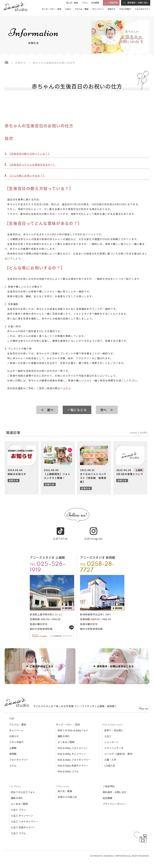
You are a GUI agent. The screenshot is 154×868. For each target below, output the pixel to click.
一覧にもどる (77, 410)
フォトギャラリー (142, 9)
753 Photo (15, 783)
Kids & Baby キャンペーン (72, 750)
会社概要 (95, 3)
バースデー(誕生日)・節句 (118, 750)
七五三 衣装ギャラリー (23, 824)
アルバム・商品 (82, 9)
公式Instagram (94, 530)
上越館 (13, 744)
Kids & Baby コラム (68, 768)
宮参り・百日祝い (114, 727)
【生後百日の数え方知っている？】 (30, 154)
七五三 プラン (18, 806)
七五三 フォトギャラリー (24, 818)
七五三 (68, 9)
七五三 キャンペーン (22, 812)
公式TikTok (60, 530)
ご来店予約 (109, 783)
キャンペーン (98, 9)
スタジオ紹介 (125, 9)
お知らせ (111, 9)
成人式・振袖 (72, 3)
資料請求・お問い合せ (115, 789)
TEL (48, 564)
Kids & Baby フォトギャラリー (74, 756)
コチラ (67, 388)
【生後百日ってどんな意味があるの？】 (32, 165)
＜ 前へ (47, 410)
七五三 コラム (18, 830)
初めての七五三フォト (23, 789)
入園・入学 (110, 756)
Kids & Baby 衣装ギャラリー (73, 762)
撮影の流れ (64, 733)
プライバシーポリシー (115, 800)
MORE (68, 605)
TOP (12, 715)
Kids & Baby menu (113, 721)
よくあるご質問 (66, 739)
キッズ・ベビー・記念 (52, 9)
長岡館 (13, 750)
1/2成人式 (110, 762)
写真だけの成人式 (67, 793)
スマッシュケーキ (114, 744)
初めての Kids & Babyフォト (73, 727)
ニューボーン (111, 739)
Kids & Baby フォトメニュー (73, 744)
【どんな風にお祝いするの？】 (27, 176)
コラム (85, 3)
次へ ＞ (107, 410)
